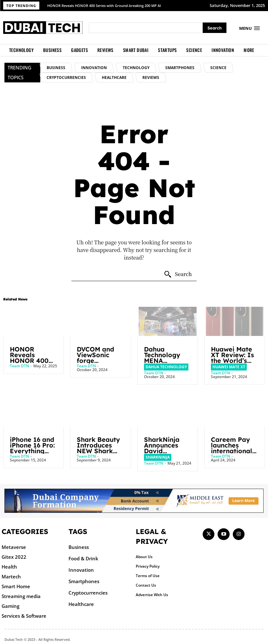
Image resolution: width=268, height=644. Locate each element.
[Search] (215, 28)
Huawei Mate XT (229, 367)
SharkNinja (158, 457)
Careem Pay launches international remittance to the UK (233, 451)
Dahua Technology (166, 367)
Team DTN (19, 366)
